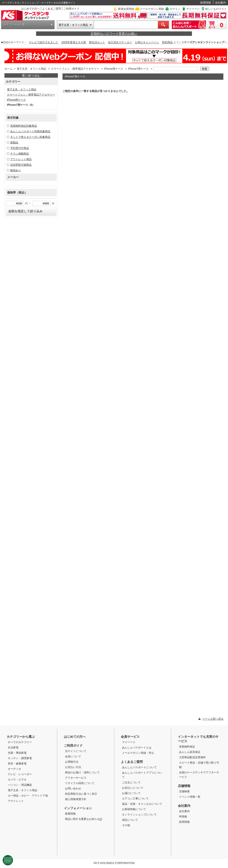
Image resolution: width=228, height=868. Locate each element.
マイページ (193, 9)
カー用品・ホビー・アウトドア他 (28, 796)
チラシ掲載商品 (20, 154)
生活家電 (13, 748)
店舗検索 (184, 791)
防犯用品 (167, 42)
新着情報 (70, 814)
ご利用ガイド (71, 9)
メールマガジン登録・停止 (138, 753)
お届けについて (131, 793)
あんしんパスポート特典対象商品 (30, 131)
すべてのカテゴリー (20, 742)
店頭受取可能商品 (21, 165)
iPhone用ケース (114, 69)
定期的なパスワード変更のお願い (114, 34)
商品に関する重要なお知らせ (84, 819)
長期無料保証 (187, 747)
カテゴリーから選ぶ (16, 25)
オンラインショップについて (139, 815)
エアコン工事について (135, 799)
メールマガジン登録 (152, 9)
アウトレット (16, 801)
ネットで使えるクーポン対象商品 (30, 137)
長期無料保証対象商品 (24, 126)
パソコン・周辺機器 (20, 785)
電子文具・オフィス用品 (73, 25)
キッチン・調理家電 (20, 758)
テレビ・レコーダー (20, 774)
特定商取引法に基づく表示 (81, 794)
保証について (130, 820)
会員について (73, 756)
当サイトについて (76, 751)
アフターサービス (76, 778)
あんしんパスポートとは (137, 748)
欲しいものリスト (216, 9)
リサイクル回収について (80, 783)
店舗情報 (184, 786)
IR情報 (183, 817)
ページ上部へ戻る (213, 719)
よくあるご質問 (52, 9)
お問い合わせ (73, 789)
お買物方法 (72, 762)
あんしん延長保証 (190, 752)
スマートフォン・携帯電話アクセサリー (75, 69)
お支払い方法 (73, 767)
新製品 (14, 143)
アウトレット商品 (21, 159)
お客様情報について (134, 809)
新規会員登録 (126, 9)
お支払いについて (133, 788)
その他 (126, 825)
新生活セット (97, 42)
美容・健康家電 (17, 764)
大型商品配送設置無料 (192, 757)
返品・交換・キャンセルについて (142, 804)
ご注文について (131, 782)
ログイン (175, 9)
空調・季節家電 (17, 753)
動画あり (16, 170)
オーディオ (14, 769)
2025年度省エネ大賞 (74, 42)
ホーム (8, 69)
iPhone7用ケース (138, 69)
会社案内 (220, 3)
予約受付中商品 (20, 148)
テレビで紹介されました (44, 42)
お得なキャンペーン (147, 42)
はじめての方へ (31, 9)
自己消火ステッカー (120, 42)
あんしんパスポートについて (139, 767)
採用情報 (206, 3)
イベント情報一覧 (190, 797)
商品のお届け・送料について (82, 772)
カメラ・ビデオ (17, 780)
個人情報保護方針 (76, 799)
